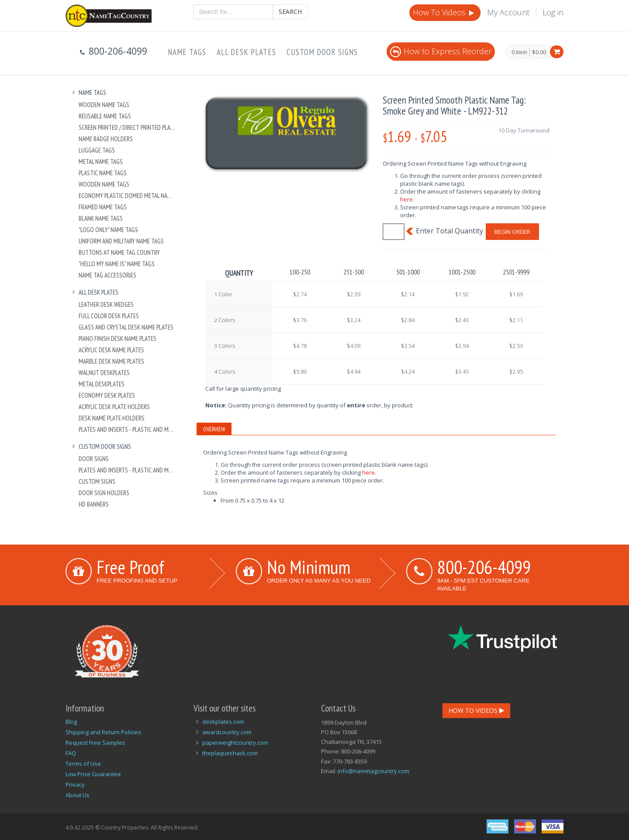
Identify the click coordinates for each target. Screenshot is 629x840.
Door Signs (94, 459)
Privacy (75, 784)
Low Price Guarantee (93, 774)
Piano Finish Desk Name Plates (118, 338)
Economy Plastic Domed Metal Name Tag (127, 196)
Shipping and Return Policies (103, 732)
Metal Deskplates (102, 384)
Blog (71, 722)
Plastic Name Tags (103, 173)
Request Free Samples (95, 743)
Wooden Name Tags (104, 105)
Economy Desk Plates (107, 395)
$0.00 (539, 52)
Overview (214, 429)
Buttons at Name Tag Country (119, 252)
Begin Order (512, 232)
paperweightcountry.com (235, 743)
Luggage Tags (97, 150)
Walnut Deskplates (104, 373)
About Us (78, 795)
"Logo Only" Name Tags (108, 230)
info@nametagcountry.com (373, 771)
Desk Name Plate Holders (112, 418)
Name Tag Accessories (107, 275)
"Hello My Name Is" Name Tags (117, 264)
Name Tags (187, 52)
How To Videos (444, 12)
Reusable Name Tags (105, 116)
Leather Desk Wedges (106, 304)
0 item (519, 52)
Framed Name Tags (103, 207)
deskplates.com (223, 722)
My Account (508, 12)
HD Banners (94, 504)
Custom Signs (97, 481)
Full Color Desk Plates (109, 316)
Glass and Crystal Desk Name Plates (126, 327)
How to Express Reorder (441, 51)
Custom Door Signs (322, 52)
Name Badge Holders (106, 139)
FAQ (71, 753)
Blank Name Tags (101, 218)
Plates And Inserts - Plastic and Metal (127, 429)
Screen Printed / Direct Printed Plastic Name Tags (127, 127)
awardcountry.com (227, 732)
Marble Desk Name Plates (111, 361)
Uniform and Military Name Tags (121, 241)
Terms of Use (83, 764)
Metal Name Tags (101, 161)
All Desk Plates (246, 52)
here (406, 199)
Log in (553, 12)
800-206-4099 (484, 567)
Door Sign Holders (104, 493)
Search (290, 12)
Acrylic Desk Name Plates (111, 350)
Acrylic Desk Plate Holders (114, 407)
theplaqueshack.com (230, 753)
